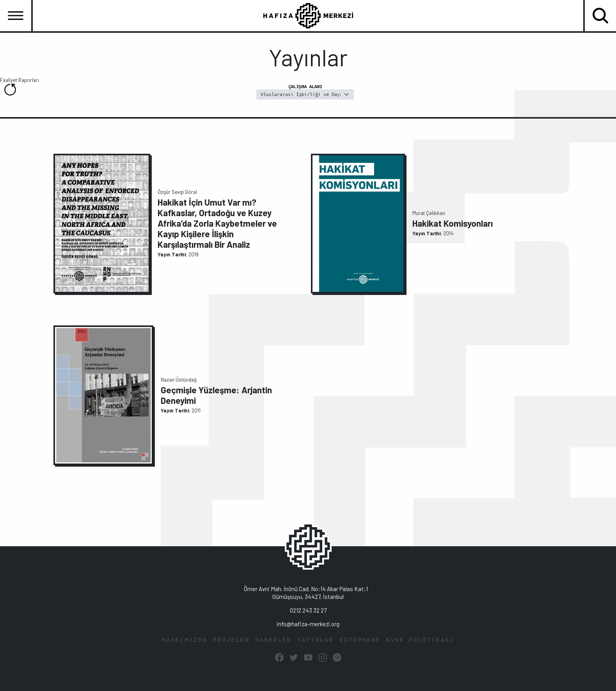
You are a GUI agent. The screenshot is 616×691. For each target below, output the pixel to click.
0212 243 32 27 (308, 610)
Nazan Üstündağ (179, 380)
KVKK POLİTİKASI (420, 640)
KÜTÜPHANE (360, 640)
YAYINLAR (315, 640)
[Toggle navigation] (16, 16)
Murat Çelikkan (429, 213)
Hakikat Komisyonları (453, 223)
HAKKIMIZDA (185, 640)
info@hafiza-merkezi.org (308, 624)
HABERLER (273, 640)
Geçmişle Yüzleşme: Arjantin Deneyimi (216, 395)
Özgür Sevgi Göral (177, 192)
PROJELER (231, 640)
